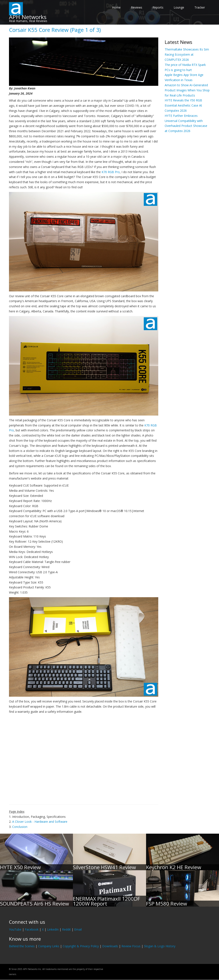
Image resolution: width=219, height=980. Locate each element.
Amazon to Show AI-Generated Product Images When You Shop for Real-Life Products (187, 90)
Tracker (200, 7)
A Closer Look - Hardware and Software (40, 822)
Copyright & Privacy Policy (81, 946)
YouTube (15, 929)
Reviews (137, 7)
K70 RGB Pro (111, 172)
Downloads (110, 946)
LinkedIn (53, 929)
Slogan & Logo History (160, 946)
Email (78, 929)
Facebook (32, 929)
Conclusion (20, 827)
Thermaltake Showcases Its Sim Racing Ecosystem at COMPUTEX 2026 (187, 54)
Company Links (49, 946)
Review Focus (131, 946)
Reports (158, 7)
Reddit (66, 929)
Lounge (179, 7)
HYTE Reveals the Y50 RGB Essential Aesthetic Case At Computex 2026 (183, 105)
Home (116, 7)
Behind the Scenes (22, 946)
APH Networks (28, 17)
